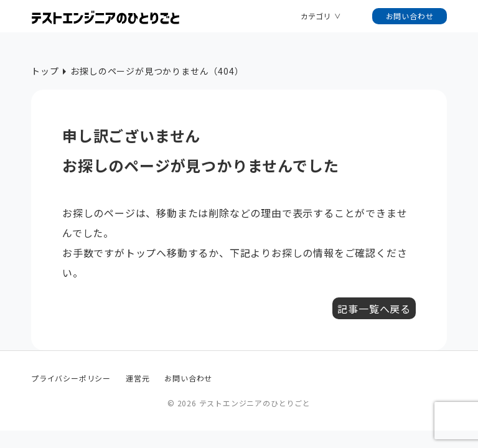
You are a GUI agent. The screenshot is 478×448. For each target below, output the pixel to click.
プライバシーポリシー (71, 378)
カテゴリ (316, 16)
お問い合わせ (410, 16)
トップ (45, 71)
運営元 (138, 378)
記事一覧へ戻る (374, 309)
